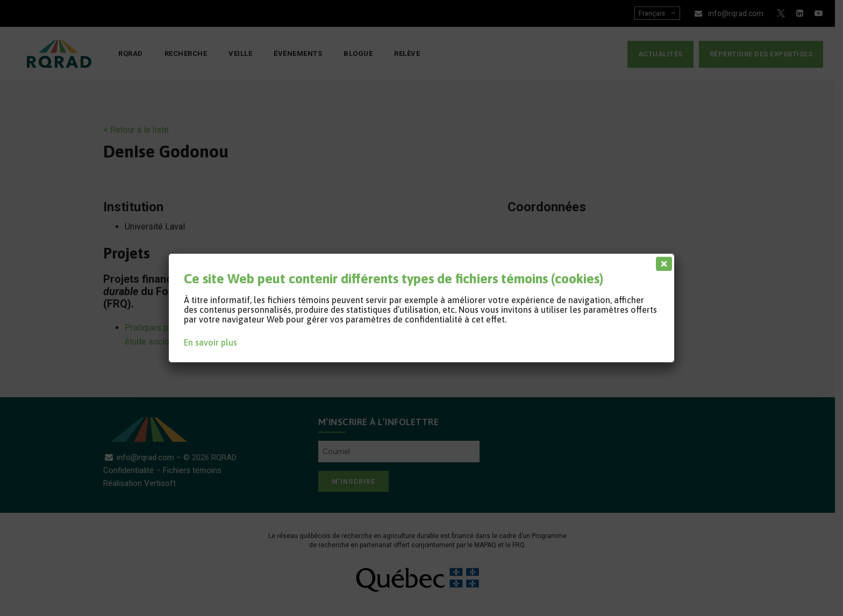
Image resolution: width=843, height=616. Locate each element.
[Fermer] (662, 261)
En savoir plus (210, 342)
